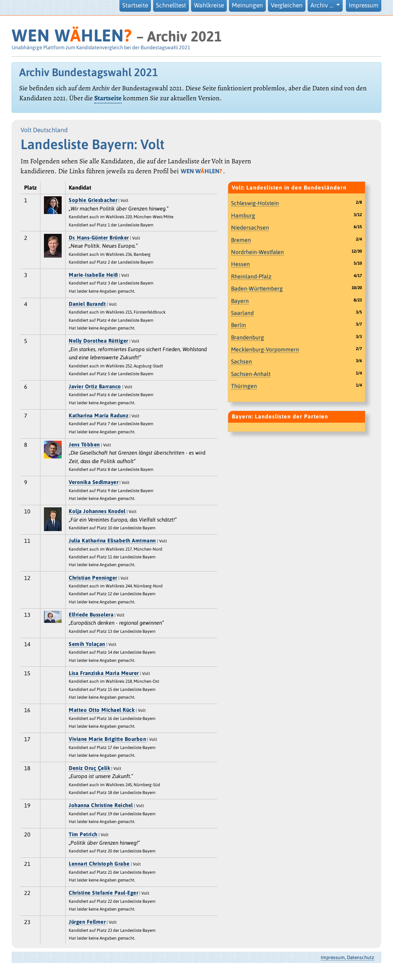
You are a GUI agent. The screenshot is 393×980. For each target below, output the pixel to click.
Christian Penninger (93, 578)
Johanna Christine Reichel (101, 805)
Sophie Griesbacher (93, 200)
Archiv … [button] (323, 5)
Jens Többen (84, 444)
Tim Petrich (83, 834)
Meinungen (247, 5)
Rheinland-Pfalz (251, 276)
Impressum (364, 5)
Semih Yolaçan (87, 644)
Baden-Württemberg (257, 288)
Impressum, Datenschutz (347, 957)
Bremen (241, 240)
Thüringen (244, 386)
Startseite (135, 5)
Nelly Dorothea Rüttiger (99, 341)
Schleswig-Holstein (255, 203)
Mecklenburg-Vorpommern (265, 349)
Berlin (238, 325)
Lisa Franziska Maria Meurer (104, 673)
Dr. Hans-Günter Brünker (99, 238)
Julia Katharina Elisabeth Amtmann (112, 540)
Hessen (240, 264)
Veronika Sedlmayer (94, 482)
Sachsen (242, 361)
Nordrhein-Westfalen (257, 252)
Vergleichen (287, 5)
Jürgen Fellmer (87, 922)
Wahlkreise (209, 5)
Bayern (240, 301)
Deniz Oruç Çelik (89, 768)
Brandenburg (248, 337)
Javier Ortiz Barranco (95, 386)
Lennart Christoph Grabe (99, 864)
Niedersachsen (250, 227)
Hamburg (243, 215)
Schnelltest (171, 5)
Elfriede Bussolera (91, 615)
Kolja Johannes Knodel (97, 511)
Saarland (242, 313)
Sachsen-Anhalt (251, 374)
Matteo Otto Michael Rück (102, 710)
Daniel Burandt (87, 304)
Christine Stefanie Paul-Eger (103, 893)
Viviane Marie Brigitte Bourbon (107, 739)
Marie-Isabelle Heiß (93, 275)
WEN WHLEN (72, 35)
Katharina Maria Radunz (99, 415)
